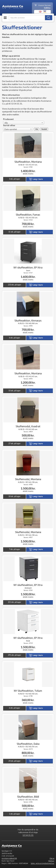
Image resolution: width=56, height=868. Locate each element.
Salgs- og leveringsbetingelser (43, 863)
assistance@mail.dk (9, 858)
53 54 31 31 (28, 835)
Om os (52, 858)
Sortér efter (9, 125)
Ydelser (51, 861)
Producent (8, 119)
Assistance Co (13, 7)
